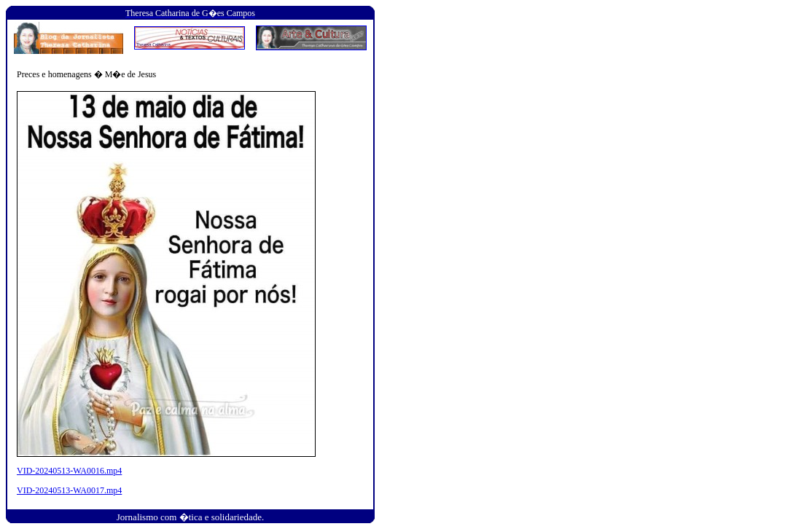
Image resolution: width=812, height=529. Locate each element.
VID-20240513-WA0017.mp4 (69, 490)
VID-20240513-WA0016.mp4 (69, 471)
